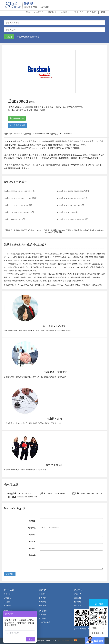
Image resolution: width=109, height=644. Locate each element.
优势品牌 (78, 602)
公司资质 (7, 602)
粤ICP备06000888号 (65, 641)
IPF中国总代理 (44, 622)
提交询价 (10, 574)
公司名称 (32, 542)
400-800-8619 (17, 118)
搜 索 (9, 37)
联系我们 (42, 605)
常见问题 (42, 602)
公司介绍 (7, 594)
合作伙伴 (42, 598)
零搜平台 (42, 615)
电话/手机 (32, 528)
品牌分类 (78, 594)
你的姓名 (32, 521)
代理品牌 (78, 598)
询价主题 (32, 548)
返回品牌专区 (18, 125)
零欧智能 (42, 618)
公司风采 (7, 605)
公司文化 (7, 598)
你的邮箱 (32, 535)
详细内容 (32, 555)
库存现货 (78, 605)
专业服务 (42, 594)
